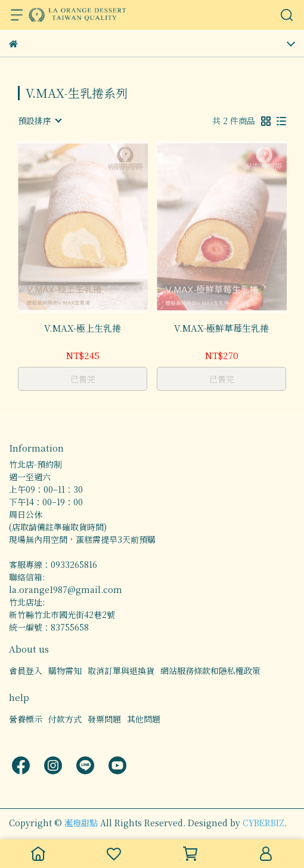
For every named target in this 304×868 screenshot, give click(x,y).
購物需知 (65, 671)
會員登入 (26, 671)
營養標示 (26, 719)
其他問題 (144, 719)
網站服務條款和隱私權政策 (210, 671)
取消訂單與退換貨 (121, 671)
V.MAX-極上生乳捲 (83, 328)
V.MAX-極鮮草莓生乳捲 (221, 328)
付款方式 (65, 719)
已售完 (83, 379)
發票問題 (104, 719)
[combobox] (39, 121)
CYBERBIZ (263, 823)
